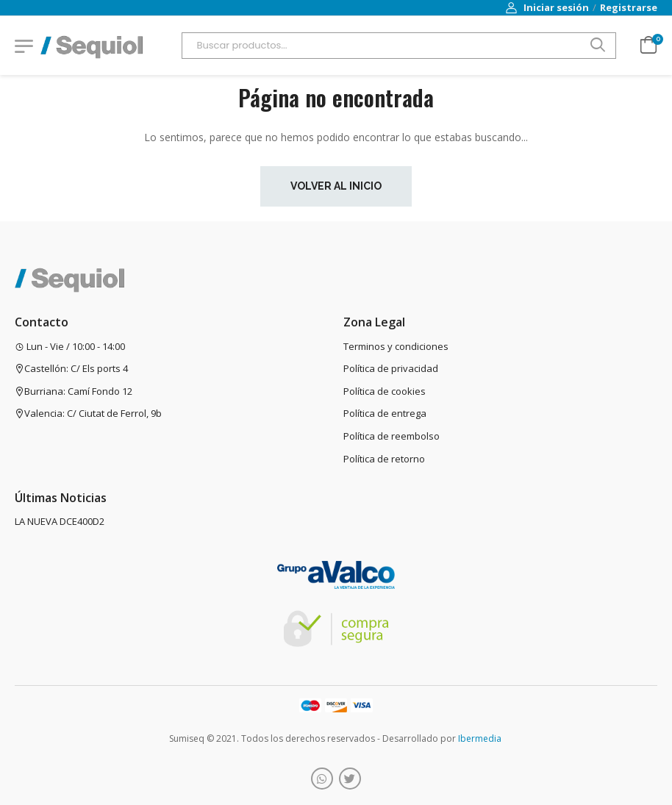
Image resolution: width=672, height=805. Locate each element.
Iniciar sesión (547, 7)
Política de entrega (385, 413)
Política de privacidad (391, 368)
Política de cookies (385, 391)
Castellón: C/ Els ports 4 (71, 368)
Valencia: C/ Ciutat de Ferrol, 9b (88, 413)
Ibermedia (480, 738)
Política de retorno (384, 459)
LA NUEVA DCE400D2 (60, 521)
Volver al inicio (336, 186)
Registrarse (629, 7)
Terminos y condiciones (396, 346)
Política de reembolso (392, 436)
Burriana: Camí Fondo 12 (74, 391)
